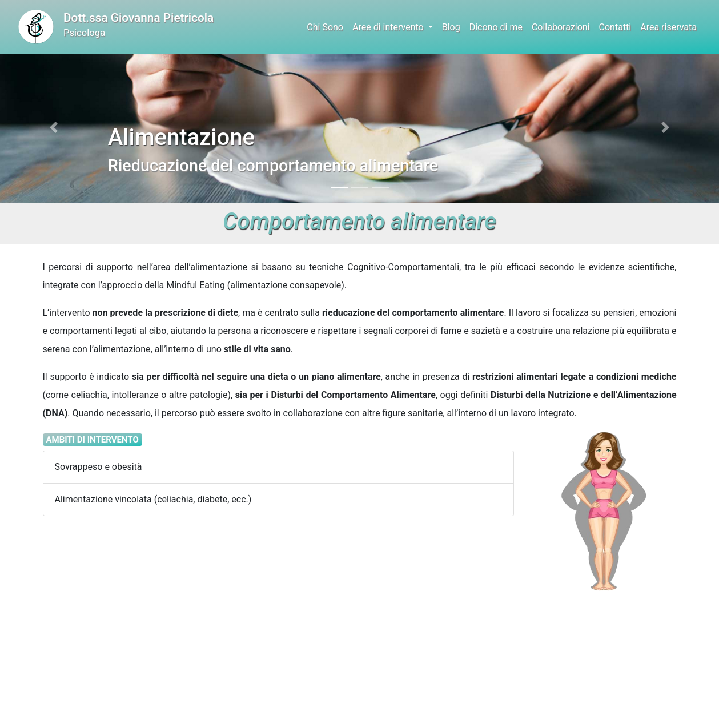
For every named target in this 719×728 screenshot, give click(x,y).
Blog (451, 27)
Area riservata (668, 27)
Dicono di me (496, 27)
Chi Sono (325, 27)
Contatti (615, 27)
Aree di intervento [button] (389, 27)
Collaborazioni (561, 27)
